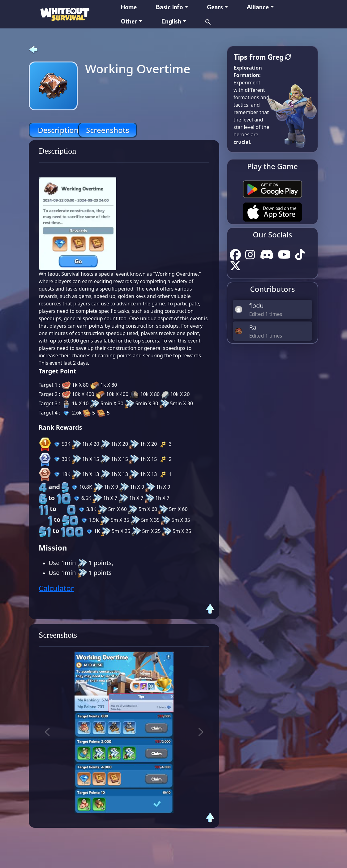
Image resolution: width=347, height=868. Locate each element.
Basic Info (169, 7)
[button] (208, 21)
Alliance (258, 7)
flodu (257, 306)
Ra (253, 327)
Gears (215, 7)
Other (129, 21)
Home (129, 7)
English (171, 21)
